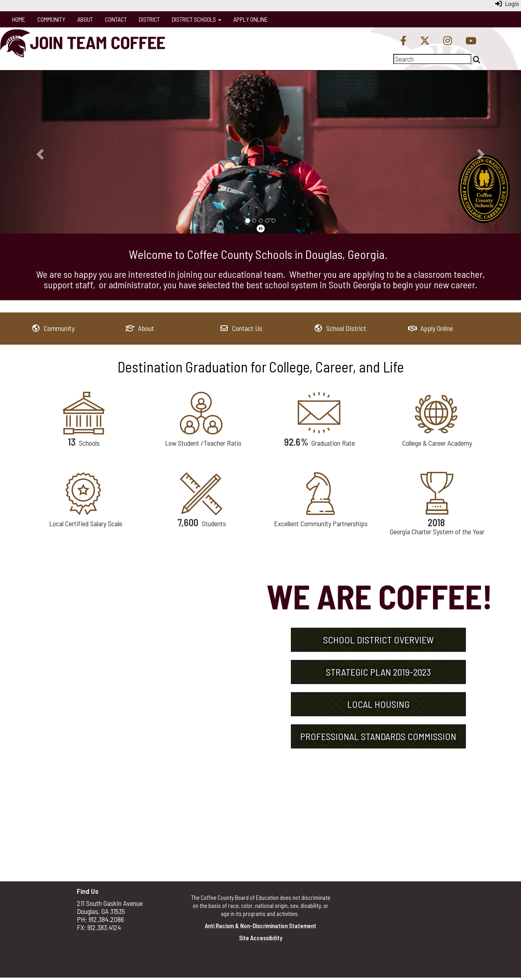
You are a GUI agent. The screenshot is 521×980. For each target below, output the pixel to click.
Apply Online (251, 19)
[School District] (340, 328)
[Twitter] (425, 41)
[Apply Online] (431, 328)
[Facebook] (403, 41)
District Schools (197, 19)
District (149, 19)
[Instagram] (448, 41)
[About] (140, 328)
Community (51, 19)
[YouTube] (471, 41)
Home (19, 19)
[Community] (53, 328)
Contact (116, 19)
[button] (39, 152)
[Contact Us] (241, 328)
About (85, 19)
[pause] (261, 228)
